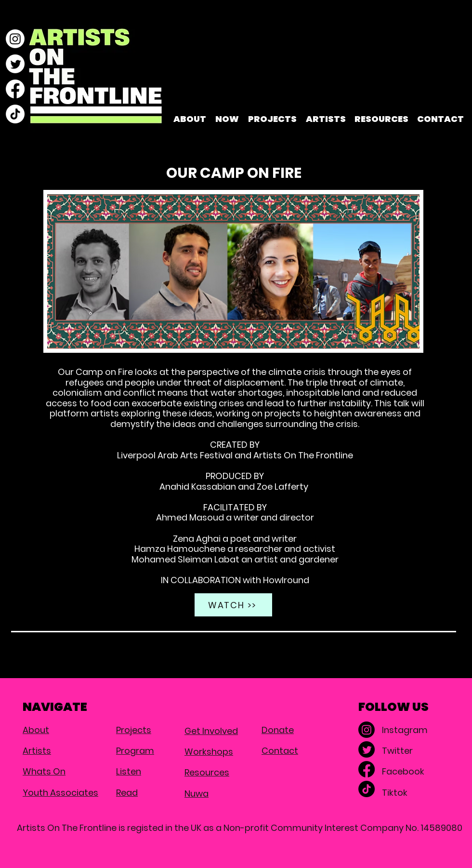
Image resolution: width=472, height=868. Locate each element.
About (36, 730)
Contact (280, 751)
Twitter (397, 751)
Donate (278, 730)
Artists (37, 751)
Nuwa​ (197, 794)
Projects (134, 730)
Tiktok (395, 793)
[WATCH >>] (233, 605)
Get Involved (211, 731)
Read (127, 793)
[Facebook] (15, 89)
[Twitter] (15, 64)
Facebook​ (403, 771)
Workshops (209, 752)
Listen (129, 771)
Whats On (44, 771)
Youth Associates (60, 793)
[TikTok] (15, 114)
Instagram (405, 730)
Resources (207, 772)
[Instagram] (15, 39)
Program (135, 751)
